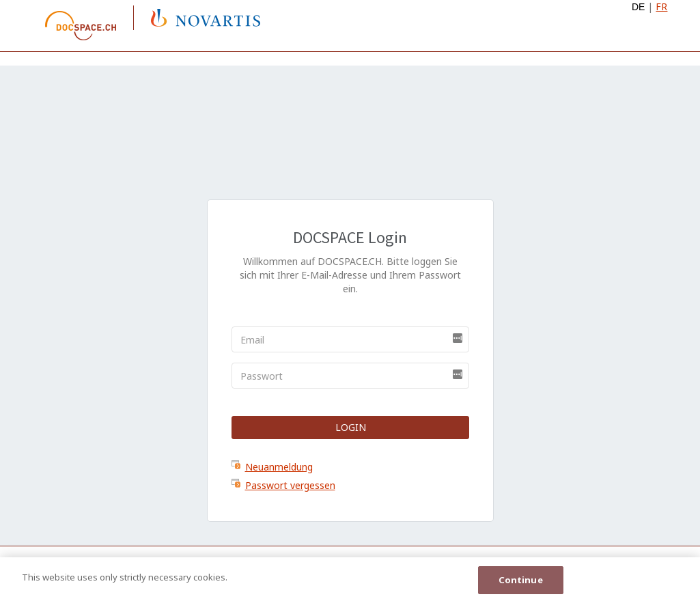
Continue (521, 581)
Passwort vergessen (290, 485)
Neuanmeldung (279, 467)
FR (661, 6)
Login (350, 427)
